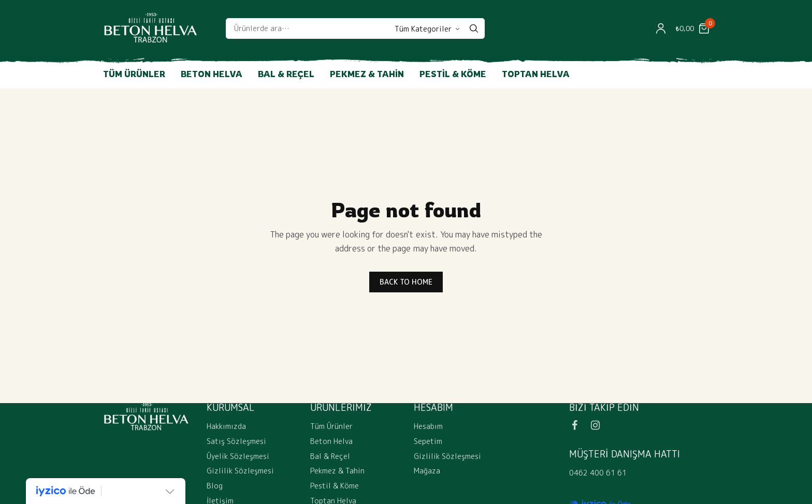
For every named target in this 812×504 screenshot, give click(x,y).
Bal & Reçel (286, 74)
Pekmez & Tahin (367, 74)
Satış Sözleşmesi (236, 441)
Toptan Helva (536, 74)
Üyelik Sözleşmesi (238, 456)
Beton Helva (212, 74)
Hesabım (428, 426)
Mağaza (427, 471)
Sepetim (428, 441)
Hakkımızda (226, 426)
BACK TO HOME (406, 282)
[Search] (474, 28)
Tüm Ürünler (134, 74)
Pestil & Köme (453, 74)
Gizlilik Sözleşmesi (240, 471)
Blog (215, 486)
